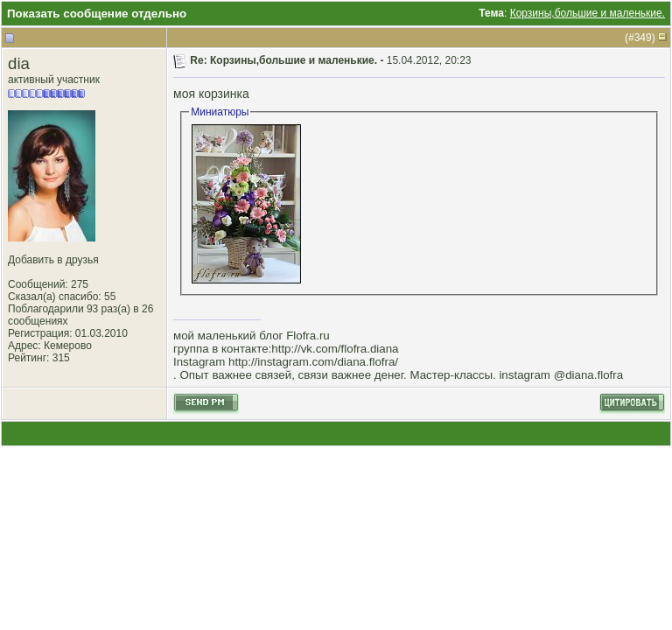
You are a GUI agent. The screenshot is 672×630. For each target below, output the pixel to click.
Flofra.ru (308, 336)
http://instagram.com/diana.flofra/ (313, 362)
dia (19, 63)
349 (643, 38)
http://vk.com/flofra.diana (335, 349)
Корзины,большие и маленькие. (588, 13)
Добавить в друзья (53, 260)
